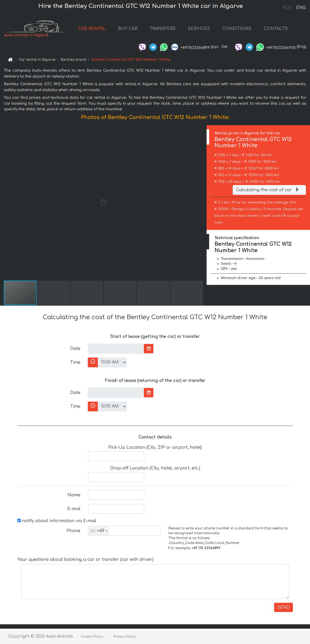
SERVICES (199, 29)
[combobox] (99, 531)
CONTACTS (276, 29)
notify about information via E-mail (57, 521)
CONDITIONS (237, 29)
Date (75, 349)
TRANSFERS (163, 29)
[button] (202, 202)
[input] (116, 349)
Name (74, 495)
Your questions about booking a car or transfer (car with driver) (85, 560)
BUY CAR (128, 29)
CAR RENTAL (92, 29)
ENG (301, 8)
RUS (287, 8)
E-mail (74, 509)
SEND (284, 607)
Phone (73, 531)
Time (75, 362)
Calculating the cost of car (268, 190)
